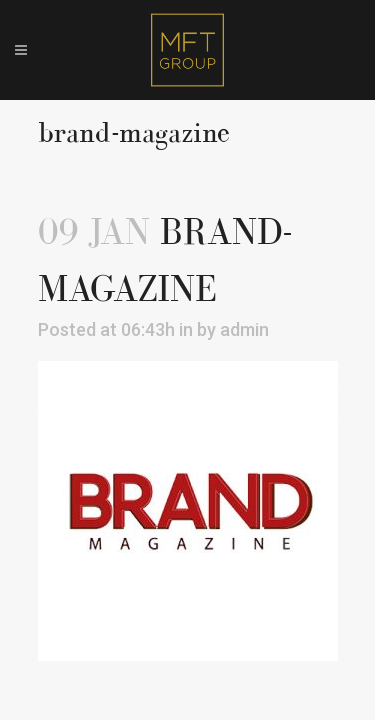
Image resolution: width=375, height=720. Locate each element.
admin (244, 329)
